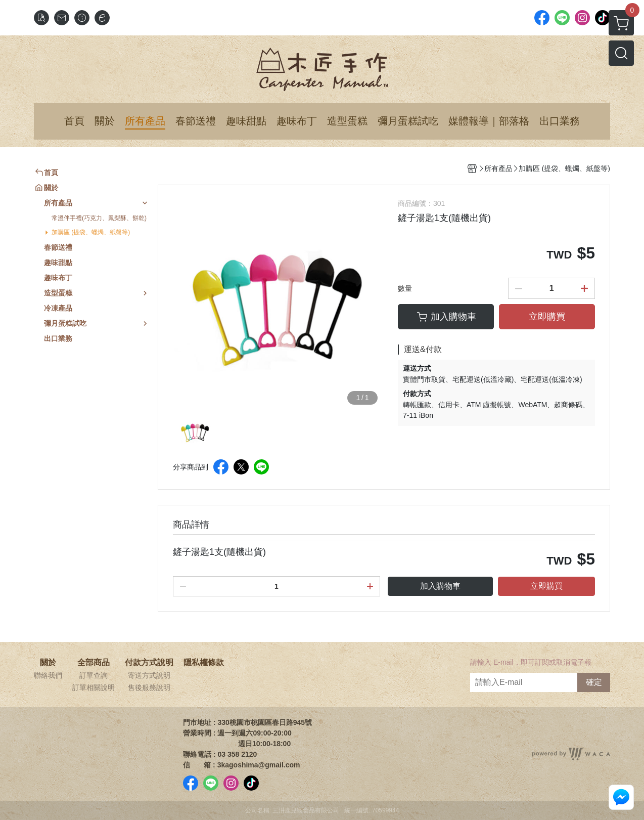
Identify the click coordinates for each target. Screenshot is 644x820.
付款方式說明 (149, 663)
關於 (48, 663)
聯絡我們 (48, 675)
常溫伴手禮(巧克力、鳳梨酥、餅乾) (99, 218)
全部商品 (94, 663)
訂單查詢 (94, 675)
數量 (405, 288)
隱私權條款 (204, 663)
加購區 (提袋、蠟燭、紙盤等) (91, 232)
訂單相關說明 (94, 687)
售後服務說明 (149, 687)
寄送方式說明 (149, 675)
